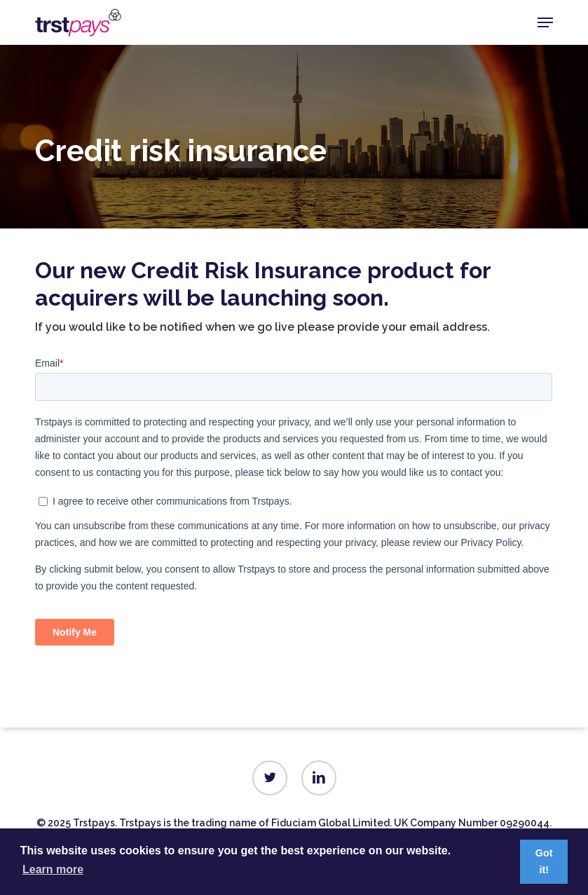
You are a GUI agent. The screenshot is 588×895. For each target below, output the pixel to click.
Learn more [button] (53, 869)
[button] (545, 22)
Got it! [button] (544, 861)
